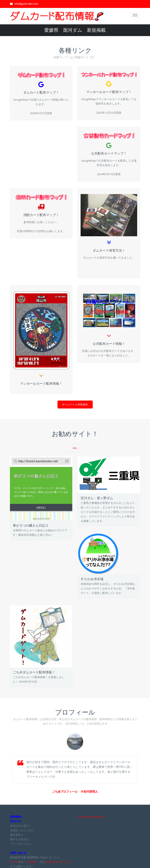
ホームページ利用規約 (75, 404)
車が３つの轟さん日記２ (31, 525)
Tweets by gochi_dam (91, 816)
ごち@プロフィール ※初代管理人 (75, 791)
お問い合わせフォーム (58, 861)
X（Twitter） (31, 861)
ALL (75, 447)
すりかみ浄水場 (92, 578)
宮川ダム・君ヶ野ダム (97, 497)
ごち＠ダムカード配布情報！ (34, 672)
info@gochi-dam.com (26, 4)
